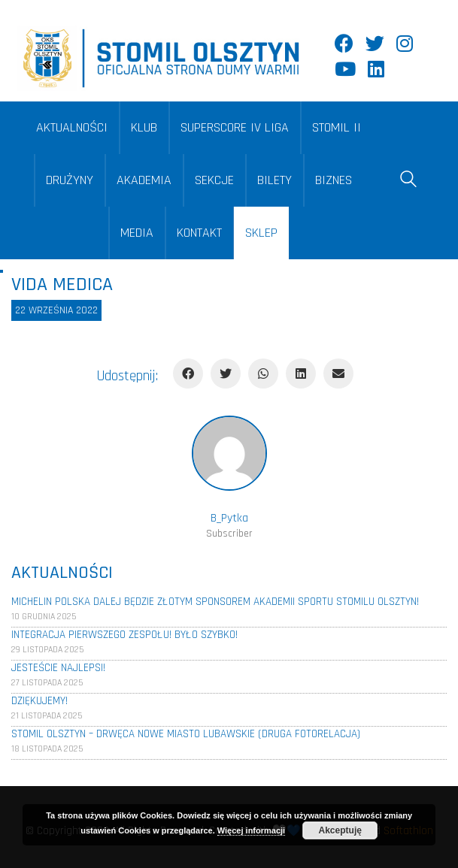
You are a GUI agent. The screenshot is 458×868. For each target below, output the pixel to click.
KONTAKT (199, 233)
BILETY (274, 180)
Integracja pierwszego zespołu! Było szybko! (124, 635)
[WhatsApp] (263, 374)
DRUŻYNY (70, 180)
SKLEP (261, 233)
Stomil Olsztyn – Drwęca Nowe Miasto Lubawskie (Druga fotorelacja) (186, 734)
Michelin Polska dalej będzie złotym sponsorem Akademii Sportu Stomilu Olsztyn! (215, 602)
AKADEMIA (144, 180)
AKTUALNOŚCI (72, 127)
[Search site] (408, 182)
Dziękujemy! (39, 701)
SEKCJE (214, 180)
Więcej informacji (251, 830)
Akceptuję (340, 830)
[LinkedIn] (301, 374)
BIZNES (334, 180)
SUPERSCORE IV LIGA (235, 127)
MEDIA (137, 233)
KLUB (144, 127)
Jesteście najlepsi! (58, 668)
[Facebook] (188, 374)
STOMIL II (337, 127)
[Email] (338, 374)
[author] (229, 453)
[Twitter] (226, 374)
